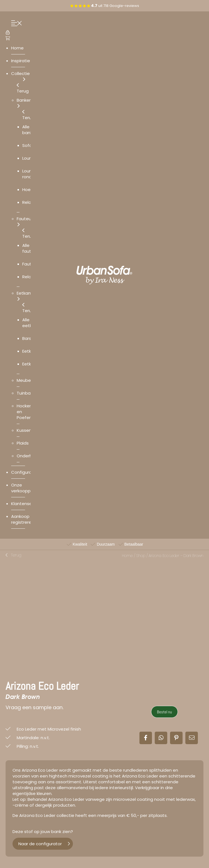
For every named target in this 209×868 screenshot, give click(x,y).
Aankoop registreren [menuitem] (23, 519)
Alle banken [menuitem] (30, 130)
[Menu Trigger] (15, 23)
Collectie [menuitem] (20, 76)
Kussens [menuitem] (25, 430)
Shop (141, 556)
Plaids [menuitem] (23, 443)
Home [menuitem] (17, 48)
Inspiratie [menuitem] (21, 61)
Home (127, 556)
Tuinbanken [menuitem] (29, 393)
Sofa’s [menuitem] (29, 145)
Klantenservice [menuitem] (26, 504)
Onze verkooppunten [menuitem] (27, 488)
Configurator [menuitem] (24, 472)
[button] (13, 555)
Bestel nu (164, 712)
